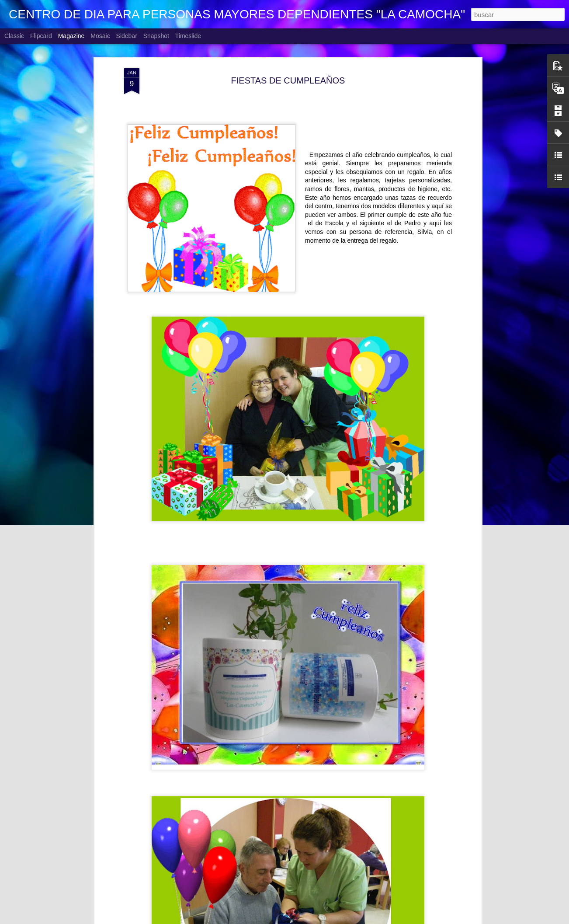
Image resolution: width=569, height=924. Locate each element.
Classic (14, 36)
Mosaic (100, 36)
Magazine (71, 36)
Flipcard (41, 36)
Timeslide (188, 36)
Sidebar (127, 36)
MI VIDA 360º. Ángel (228, 914)
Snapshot (156, 36)
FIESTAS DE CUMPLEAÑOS (288, 48)
